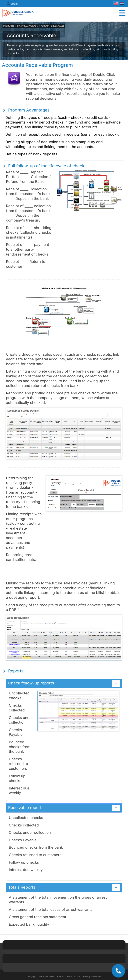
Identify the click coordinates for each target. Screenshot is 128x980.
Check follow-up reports (64, 683)
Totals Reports (64, 888)
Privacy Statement (92, 976)
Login (14, 4)
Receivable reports (64, 808)
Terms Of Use (73, 976)
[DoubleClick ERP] (18, 13)
